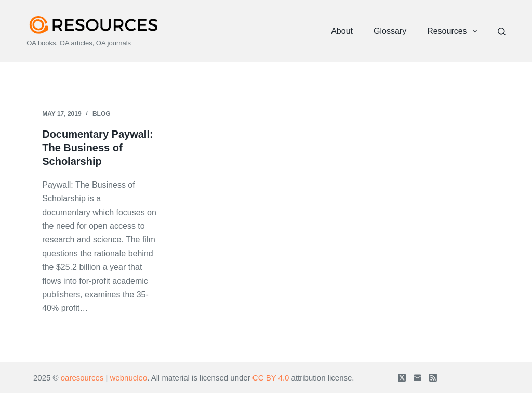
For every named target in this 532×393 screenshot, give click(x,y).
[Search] (502, 31)
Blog (102, 114)
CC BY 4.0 (271, 378)
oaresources (82, 378)
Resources (454, 31)
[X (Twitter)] (402, 378)
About (342, 31)
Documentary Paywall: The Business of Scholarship (97, 148)
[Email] (417, 378)
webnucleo (129, 378)
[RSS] (433, 378)
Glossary (390, 31)
